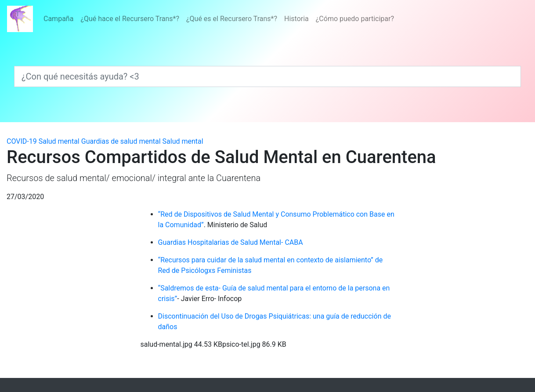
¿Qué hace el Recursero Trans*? (130, 19)
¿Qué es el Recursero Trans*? (232, 19)
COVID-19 (22, 141)
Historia (296, 19)
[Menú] (219, 19)
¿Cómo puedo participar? (355, 19)
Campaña (58, 19)
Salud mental (59, 141)
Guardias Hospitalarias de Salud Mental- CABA (231, 242)
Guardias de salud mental (121, 141)
